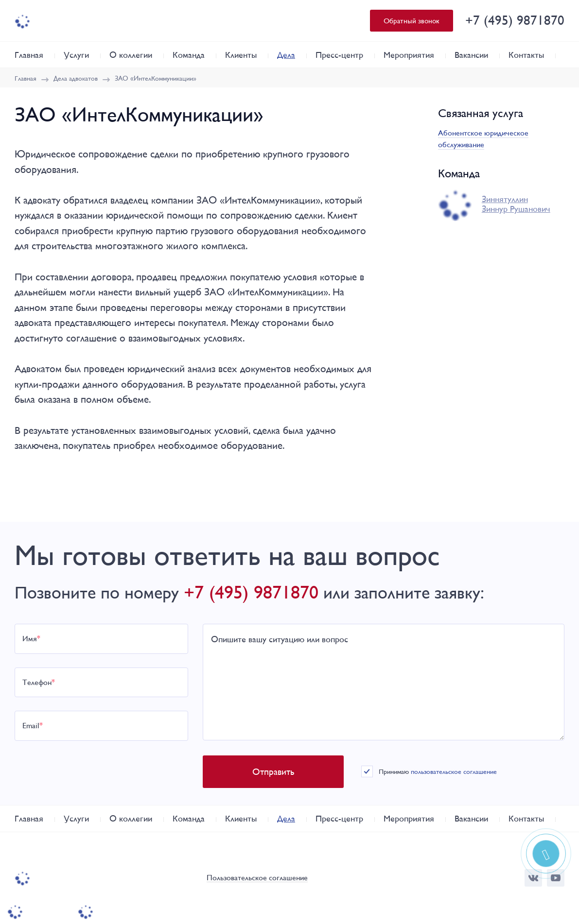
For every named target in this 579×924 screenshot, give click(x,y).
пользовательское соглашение (454, 771)
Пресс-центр (339, 55)
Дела (286, 55)
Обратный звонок (412, 21)
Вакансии (471, 55)
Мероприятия (409, 55)
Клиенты (241, 55)
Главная (29, 55)
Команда (189, 55)
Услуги (76, 55)
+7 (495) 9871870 (515, 20)
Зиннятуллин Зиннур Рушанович (516, 204)
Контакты (526, 55)
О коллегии (131, 55)
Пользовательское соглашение (257, 878)
